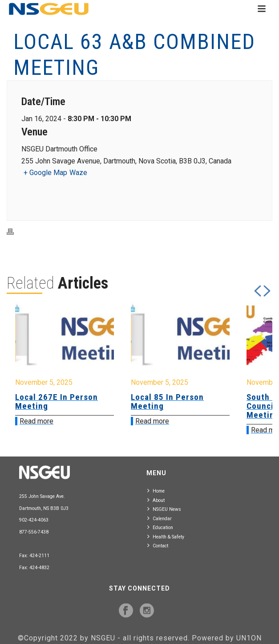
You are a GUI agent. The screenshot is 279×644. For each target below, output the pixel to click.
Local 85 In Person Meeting (167, 401)
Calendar (160, 518)
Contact (158, 545)
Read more (36, 421)
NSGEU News (164, 509)
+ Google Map (45, 173)
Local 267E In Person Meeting (57, 401)
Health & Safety (166, 536)
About (156, 500)
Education (160, 527)
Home (156, 491)
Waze (78, 173)
